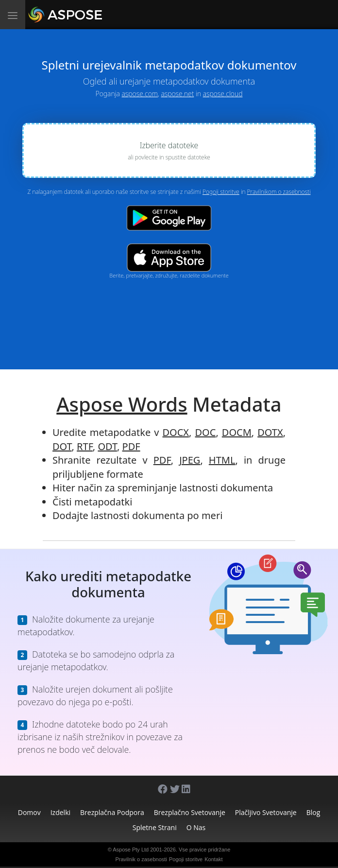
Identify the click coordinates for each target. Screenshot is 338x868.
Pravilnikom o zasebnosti (279, 192)
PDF (131, 446)
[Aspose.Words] (93, 15)
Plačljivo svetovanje (266, 812)
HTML (222, 460)
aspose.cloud (223, 94)
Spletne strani (155, 827)
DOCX (176, 432)
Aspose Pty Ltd (131, 850)
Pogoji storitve (221, 192)
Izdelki (60, 812)
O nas (196, 827)
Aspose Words (122, 404)
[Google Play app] (169, 218)
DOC (206, 432)
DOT (62, 446)
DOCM (237, 432)
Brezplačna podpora (112, 812)
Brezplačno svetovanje (190, 812)
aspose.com (140, 94)
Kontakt (213, 859)
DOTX (270, 432)
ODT (107, 446)
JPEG (190, 460)
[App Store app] (169, 258)
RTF (85, 446)
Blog (313, 812)
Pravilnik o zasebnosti (141, 859)
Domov (29, 812)
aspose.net (177, 94)
